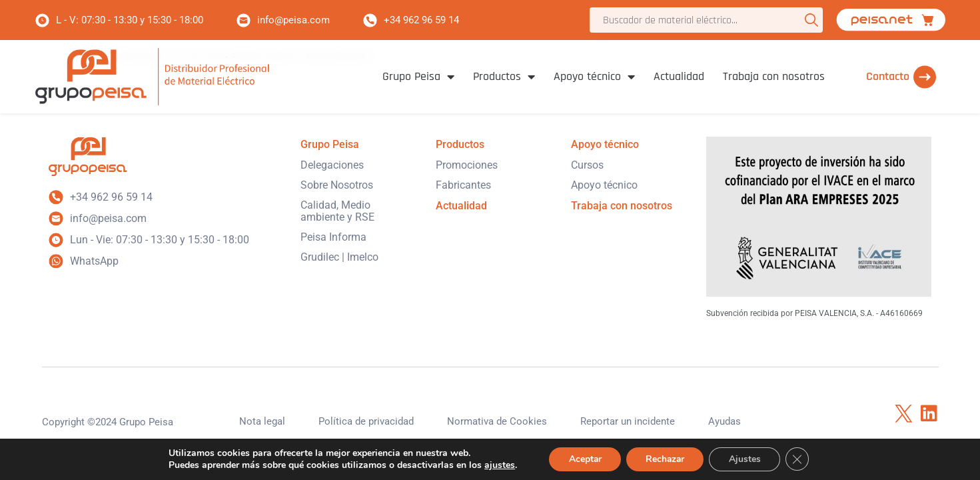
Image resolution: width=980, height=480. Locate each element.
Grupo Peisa (418, 77)
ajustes (497, 465)
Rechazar (665, 459)
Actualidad (679, 76)
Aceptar (583, 459)
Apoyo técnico (594, 77)
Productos (504, 77)
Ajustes (746, 459)
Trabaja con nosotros (774, 76)
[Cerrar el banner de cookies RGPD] (799, 459)
